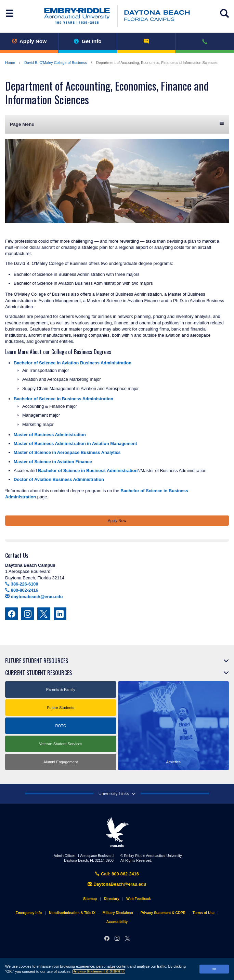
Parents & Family (61, 689)
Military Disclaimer (118, 913)
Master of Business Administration (50, 435)
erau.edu (117, 832)
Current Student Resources (38, 673)
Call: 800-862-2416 (117, 874)
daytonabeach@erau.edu (34, 597)
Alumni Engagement (61, 762)
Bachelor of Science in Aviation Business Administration (73, 363)
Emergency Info (29, 913)
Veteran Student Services (61, 744)
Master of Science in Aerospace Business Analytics (67, 452)
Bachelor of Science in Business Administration (63, 399)
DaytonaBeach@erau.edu (117, 884)
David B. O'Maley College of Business (56, 63)
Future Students (61, 708)
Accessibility (117, 922)
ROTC (61, 726)
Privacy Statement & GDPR (99, 971)
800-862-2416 (22, 590)
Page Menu (117, 124)
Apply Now (29, 41)
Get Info (88, 41)
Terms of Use (204, 913)
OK (214, 969)
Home (10, 63)
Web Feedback (138, 899)
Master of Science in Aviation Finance (53, 462)
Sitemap (90, 899)
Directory (112, 899)
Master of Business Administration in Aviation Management (75, 444)
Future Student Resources (37, 661)
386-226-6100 (22, 584)
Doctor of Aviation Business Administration (59, 479)
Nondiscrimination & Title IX (72, 913)
